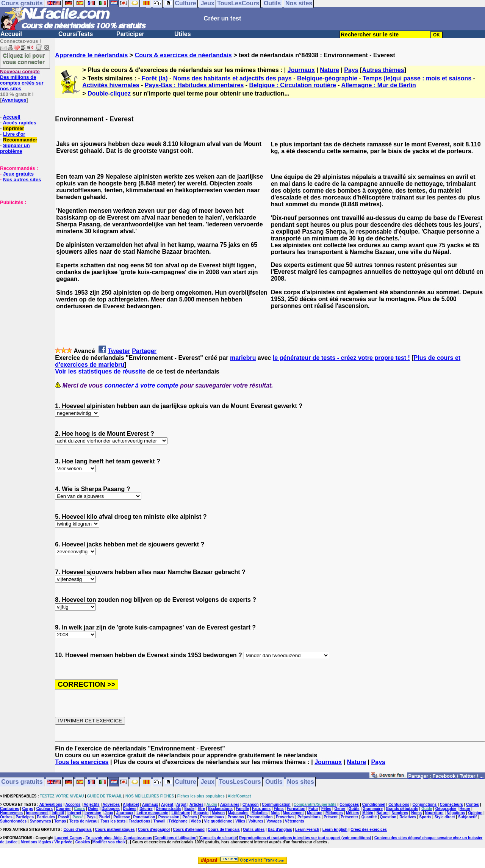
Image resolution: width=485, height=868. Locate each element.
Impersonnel (37, 813)
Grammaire (373, 809)
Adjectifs (91, 804)
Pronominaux (212, 817)
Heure (465, 809)
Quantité (369, 817)
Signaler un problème (15, 148)
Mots (275, 813)
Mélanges (334, 813)
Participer (130, 34)
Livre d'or (14, 134)
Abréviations (51, 804)
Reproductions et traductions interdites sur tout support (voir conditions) (305, 838)
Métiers (353, 813)
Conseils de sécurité (218, 838)
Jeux (207, 782)
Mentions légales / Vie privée (47, 842)
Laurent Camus (68, 838)
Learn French (307, 830)
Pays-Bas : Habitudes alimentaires (194, 85)
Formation (296, 809)
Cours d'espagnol (154, 830)
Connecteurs (451, 804)
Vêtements (295, 821)
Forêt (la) (155, 78)
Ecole (190, 809)
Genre (340, 809)
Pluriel (104, 817)
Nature (329, 70)
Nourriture (434, 813)
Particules (46, 817)
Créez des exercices (369, 830)
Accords (73, 804)
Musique (315, 813)
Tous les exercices (82, 762)
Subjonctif (467, 817)
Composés (349, 804)
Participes (25, 817)
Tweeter (119, 351)
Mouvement (293, 813)
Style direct (445, 817)
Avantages (14, 100)
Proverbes (285, 817)
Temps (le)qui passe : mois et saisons (417, 78)
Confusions (399, 804)
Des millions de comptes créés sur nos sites (22, 80)
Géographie (446, 809)
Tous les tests (113, 821)
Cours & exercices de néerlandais (183, 55)
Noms (416, 813)
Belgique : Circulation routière (293, 85)
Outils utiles (254, 830)
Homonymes (11, 813)
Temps (60, 821)
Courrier (63, 809)
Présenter (349, 817)
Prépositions (309, 817)
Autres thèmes (383, 70)
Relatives (408, 817)
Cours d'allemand (189, 830)
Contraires (9, 809)
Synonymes (40, 821)
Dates (93, 809)
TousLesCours (240, 782)
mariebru (243, 358)
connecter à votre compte (142, 385)
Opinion (475, 813)
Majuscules (238, 813)
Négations (456, 813)
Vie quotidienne (218, 821)
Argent (167, 804)
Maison (218, 813)
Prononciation (260, 817)
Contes (472, 804)
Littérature (181, 813)
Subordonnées (13, 821)
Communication (276, 804)
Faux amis (261, 809)
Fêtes (326, 809)
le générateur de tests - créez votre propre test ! (341, 358)
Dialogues (111, 809)
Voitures (256, 821)
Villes (240, 821)
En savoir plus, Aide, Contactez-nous (119, 838)
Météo (368, 813)
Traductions (140, 821)
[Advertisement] (23, 243)
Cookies (83, 842)
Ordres (6, 817)
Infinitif (58, 813)
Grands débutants (402, 809)
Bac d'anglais (280, 830)
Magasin (201, 813)
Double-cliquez (109, 93)
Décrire (146, 809)
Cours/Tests (76, 34)
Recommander (20, 140)
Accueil (11, 34)
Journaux (301, 70)
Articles (196, 804)
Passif (64, 817)
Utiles (183, 34)
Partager (144, 351)
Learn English (335, 830)
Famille (242, 809)
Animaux (150, 804)
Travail (160, 821)
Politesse (122, 817)
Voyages (274, 821)
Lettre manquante (152, 813)
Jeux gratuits (18, 174)
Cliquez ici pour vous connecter (24, 58)
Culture (186, 782)
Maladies (260, 813)
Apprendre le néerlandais (91, 55)
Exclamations (220, 809)
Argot (181, 804)
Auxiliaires (230, 804)
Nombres (400, 813)
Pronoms (236, 817)
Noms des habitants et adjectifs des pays (232, 78)
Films (278, 809)
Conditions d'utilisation (176, 838)
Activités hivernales (111, 85)
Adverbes (111, 804)
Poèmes (190, 817)
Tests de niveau (83, 821)
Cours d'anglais (78, 830)
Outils (274, 782)
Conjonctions (425, 804)
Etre (201, 809)
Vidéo (196, 821)
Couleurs (45, 809)
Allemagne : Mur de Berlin (379, 85)
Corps (27, 809)
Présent (331, 817)
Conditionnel (374, 804)
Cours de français (224, 830)
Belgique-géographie (327, 78)
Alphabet (131, 804)
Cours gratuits (22, 782)
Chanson (251, 804)
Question (388, 817)
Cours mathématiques (115, 830)
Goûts (354, 809)
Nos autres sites (22, 180)
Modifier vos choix (109, 842)
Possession (169, 817)
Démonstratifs (168, 809)
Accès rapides (19, 123)
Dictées (130, 809)
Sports (426, 817)
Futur (313, 809)
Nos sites (301, 782)
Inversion (93, 813)
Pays (351, 70)
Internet (74, 813)
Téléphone (178, 821)
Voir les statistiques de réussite (100, 371)
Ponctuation (144, 817)
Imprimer (14, 128)
